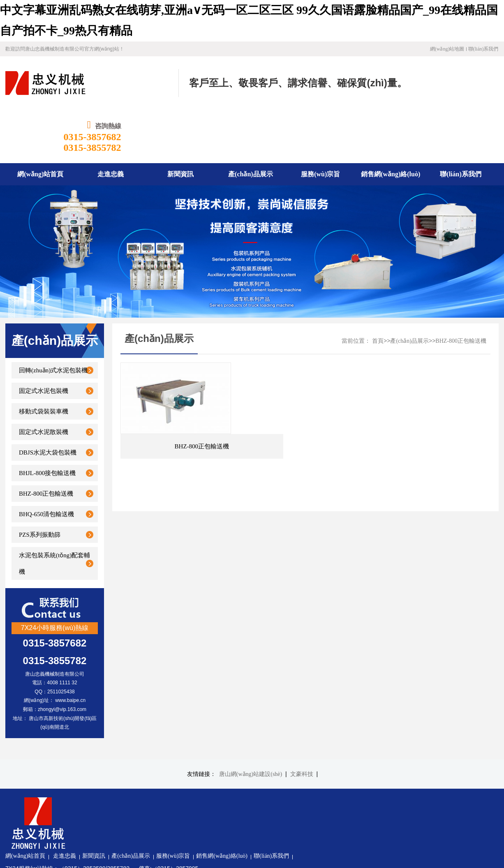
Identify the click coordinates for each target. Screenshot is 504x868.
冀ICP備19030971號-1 (141, 825)
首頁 (378, 287)
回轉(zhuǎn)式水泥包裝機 (53, 317)
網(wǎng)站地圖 (447, 49)
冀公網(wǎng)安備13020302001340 (142, 837)
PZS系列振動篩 (40, 481)
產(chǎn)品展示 (409, 287)
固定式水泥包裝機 (44, 337)
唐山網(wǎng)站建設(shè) (251, 721)
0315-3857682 (470, 83)
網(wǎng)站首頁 (109, 750)
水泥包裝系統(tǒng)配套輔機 (54, 510)
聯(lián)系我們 (483, 49)
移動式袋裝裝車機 (44, 358)
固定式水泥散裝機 (44, 379)
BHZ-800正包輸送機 (46, 440)
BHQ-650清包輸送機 (46, 461)
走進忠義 (148, 750)
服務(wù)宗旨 (257, 750)
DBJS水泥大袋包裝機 (48, 399)
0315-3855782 (470, 94)
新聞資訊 (178, 750)
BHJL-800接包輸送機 (47, 420)
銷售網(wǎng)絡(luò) (306, 750)
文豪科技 (302, 721)
